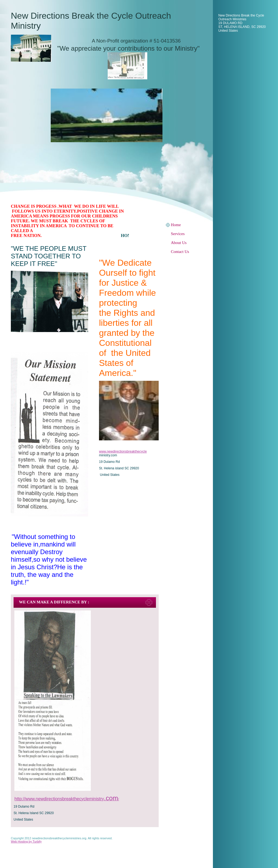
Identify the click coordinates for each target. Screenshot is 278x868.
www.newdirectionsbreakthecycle (123, 451)
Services (178, 234)
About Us (179, 243)
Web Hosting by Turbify (26, 841)
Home (176, 225)
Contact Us (180, 252)
